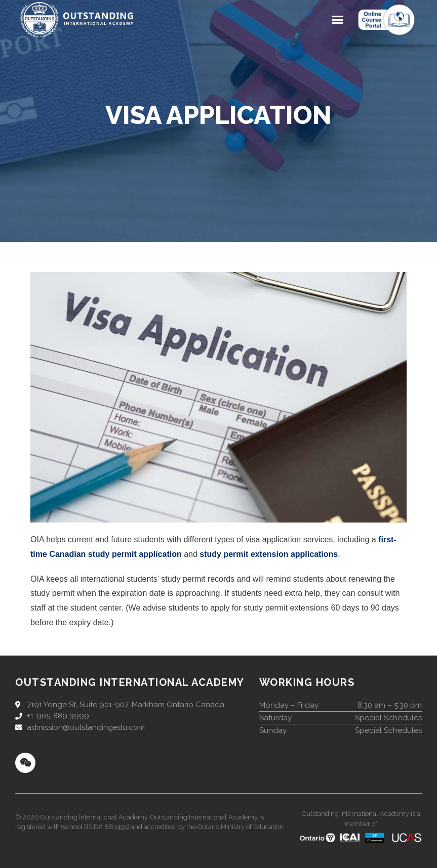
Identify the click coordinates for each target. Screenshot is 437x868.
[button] (338, 20)
